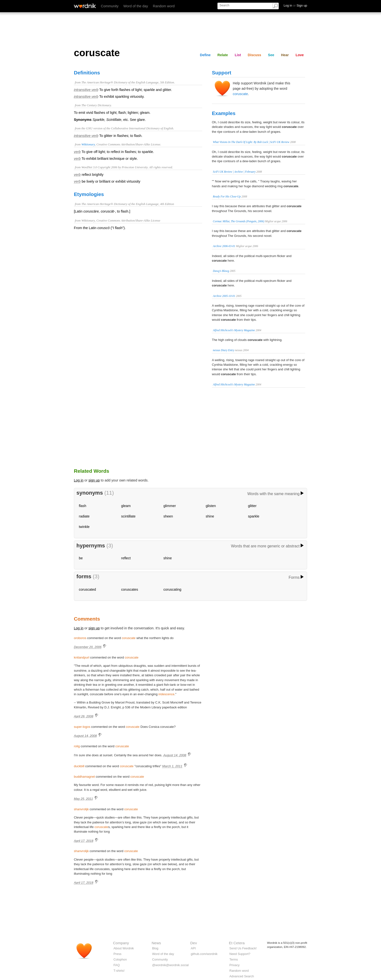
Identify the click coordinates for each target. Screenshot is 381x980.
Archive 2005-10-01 (224, 296)
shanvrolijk (81, 809)
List (238, 55)
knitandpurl (82, 657)
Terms (234, 959)
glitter (252, 506)
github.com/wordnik (204, 954)
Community (110, 6)
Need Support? (240, 954)
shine (210, 516)
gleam (126, 506)
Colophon (120, 959)
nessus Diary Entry (224, 350)
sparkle (254, 516)
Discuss (255, 55)
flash (83, 506)
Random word (164, 6)
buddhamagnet (84, 777)
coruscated (87, 589)
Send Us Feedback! (243, 948)
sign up (94, 480)
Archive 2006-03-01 (224, 246)
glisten (211, 506)
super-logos (82, 727)
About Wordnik (124, 948)
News (156, 943)
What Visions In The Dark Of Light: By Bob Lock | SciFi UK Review (251, 142)
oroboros (80, 638)
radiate (84, 516)
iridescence (166, 694)
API (193, 948)
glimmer (170, 506)
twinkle (84, 527)
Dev (194, 943)
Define (205, 55)
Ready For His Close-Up (227, 196)
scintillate (128, 516)
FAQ (117, 965)
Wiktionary (88, 144)
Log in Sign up (295, 5)
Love (300, 55)
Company (121, 943)
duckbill (79, 766)
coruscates (130, 589)
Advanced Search (242, 976)
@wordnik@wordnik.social (170, 965)
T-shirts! (119, 971)
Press (117, 954)
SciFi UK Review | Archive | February (234, 172)
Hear (285, 55)
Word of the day (136, 6)
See (271, 55)
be (81, 558)
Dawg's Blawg (221, 271)
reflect (126, 558)
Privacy (234, 965)
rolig (77, 746)
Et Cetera (237, 943)
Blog (155, 948)
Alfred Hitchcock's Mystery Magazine (234, 330)
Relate (223, 55)
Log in (79, 480)
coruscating (173, 589)
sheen (168, 516)
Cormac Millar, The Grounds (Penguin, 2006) (239, 221)
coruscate (240, 94)
